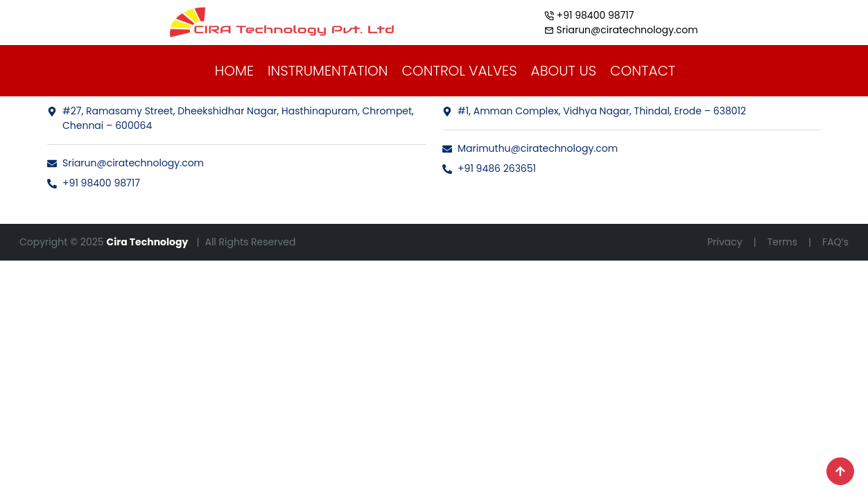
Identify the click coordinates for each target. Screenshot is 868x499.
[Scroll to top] (840, 471)
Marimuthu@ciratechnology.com (530, 148)
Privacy (724, 242)
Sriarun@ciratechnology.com (125, 163)
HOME (234, 71)
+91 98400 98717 (94, 183)
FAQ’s (835, 242)
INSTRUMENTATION (328, 71)
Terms (782, 242)
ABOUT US (564, 71)
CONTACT (643, 71)
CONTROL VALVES (460, 71)
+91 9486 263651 (489, 168)
